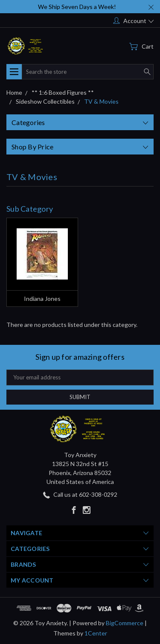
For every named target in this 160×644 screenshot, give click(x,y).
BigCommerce (125, 623)
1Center (96, 633)
